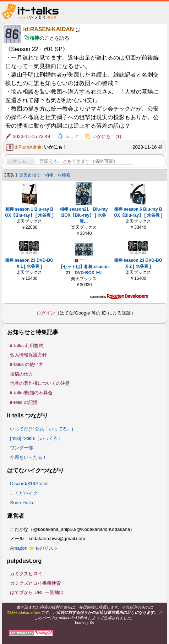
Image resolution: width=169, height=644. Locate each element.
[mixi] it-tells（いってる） (36, 438)
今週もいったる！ (28, 457)
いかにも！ (20, 161)
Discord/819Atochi (29, 484)
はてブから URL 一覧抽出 (37, 592)
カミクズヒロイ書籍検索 (35, 583)
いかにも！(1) (107, 136)
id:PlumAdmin (28, 147)
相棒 (34, 38)
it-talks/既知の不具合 (31, 393)
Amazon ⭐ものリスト (34, 548)
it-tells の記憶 (24, 402)
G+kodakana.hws (26, 612)
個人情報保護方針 (28, 355)
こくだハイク (24, 493)
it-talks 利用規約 (27, 346)
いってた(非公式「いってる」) (42, 429)
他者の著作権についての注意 (40, 383)
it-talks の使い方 (27, 364)
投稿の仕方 (21, 374)
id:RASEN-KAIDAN (48, 29)
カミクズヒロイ (26, 574)
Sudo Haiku (22, 503)
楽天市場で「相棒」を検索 (45, 175)
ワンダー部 (21, 448)
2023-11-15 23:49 (31, 136)
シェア (72, 136)
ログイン (46, 313)
